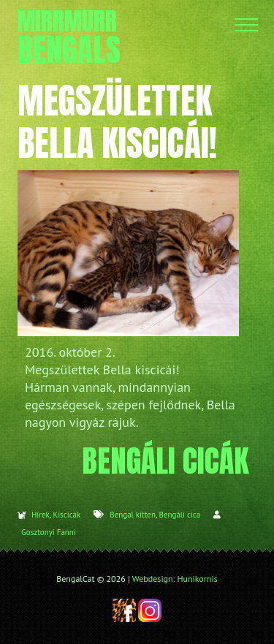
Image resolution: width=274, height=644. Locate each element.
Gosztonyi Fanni (49, 532)
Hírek (41, 515)
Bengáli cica (179, 515)
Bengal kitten (133, 515)
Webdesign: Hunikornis (175, 579)
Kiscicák (66, 515)
